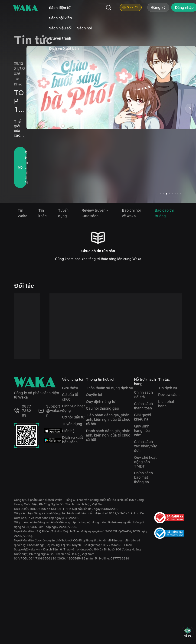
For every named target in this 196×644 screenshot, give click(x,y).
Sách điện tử (60, 8)
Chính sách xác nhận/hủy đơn (145, 446)
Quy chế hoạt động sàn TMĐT (145, 462)
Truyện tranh (60, 38)
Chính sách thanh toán (143, 406)
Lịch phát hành (166, 404)
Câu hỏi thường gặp (103, 408)
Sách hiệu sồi (60, 28)
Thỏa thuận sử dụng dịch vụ (109, 388)
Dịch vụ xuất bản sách (72, 440)
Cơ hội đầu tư (73, 417)
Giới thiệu (70, 388)
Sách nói (84, 28)
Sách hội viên (60, 18)
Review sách (169, 395)
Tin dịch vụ (168, 388)
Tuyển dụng (72, 424)
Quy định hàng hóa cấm (142, 430)
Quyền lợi (94, 395)
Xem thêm (58, 59)
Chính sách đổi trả (143, 394)
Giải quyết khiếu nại (143, 417)
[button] (190, 110)
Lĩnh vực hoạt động (73, 408)
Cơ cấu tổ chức (70, 397)
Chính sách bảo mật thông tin (143, 477)
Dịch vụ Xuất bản (64, 48)
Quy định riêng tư (101, 402)
